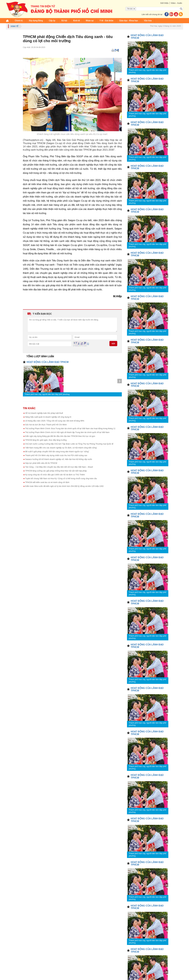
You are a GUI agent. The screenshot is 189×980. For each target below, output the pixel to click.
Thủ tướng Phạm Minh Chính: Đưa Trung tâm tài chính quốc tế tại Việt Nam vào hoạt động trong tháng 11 (70, 428)
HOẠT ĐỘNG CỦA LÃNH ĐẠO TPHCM (48, 362)
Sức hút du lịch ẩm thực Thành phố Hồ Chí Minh (46, 425)
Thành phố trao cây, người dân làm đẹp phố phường (47, 394)
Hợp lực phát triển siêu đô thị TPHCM (41, 463)
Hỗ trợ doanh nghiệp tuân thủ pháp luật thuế (44, 413)
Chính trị (19, 21)
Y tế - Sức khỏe (106, 21)
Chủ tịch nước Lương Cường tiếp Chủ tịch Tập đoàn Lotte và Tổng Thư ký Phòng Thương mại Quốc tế (69, 444)
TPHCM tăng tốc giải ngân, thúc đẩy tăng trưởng (46, 440)
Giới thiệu (164, 3)
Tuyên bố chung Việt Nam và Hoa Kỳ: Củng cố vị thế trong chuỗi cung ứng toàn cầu (61, 478)
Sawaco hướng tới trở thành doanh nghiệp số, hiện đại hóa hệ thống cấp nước (59, 459)
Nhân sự (90, 21)
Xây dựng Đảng (36, 21)
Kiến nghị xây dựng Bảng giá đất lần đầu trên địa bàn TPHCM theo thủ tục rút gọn (60, 436)
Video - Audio (176, 3)
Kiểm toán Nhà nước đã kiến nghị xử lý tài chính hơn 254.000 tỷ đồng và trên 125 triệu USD (64, 486)
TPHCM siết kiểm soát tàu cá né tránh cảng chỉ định (47, 482)
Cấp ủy (52, 21)
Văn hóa (148, 21)
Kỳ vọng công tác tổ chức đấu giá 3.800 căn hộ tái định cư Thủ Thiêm (55, 475)
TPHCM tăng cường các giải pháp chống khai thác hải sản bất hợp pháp (56, 471)
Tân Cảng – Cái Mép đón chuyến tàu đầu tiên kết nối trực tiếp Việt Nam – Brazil (59, 467)
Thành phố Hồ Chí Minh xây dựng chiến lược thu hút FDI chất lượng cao (56, 455)
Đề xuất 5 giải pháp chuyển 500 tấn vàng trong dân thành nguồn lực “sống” (57, 452)
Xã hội (64, 21)
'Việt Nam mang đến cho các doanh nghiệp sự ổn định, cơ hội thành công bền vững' (61, 448)
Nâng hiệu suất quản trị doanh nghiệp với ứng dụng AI (48, 417)
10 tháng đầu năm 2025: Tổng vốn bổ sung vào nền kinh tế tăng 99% (55, 421)
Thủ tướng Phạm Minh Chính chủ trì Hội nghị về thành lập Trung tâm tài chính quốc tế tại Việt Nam (67, 432)
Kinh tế (76, 21)
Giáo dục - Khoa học (129, 21)
